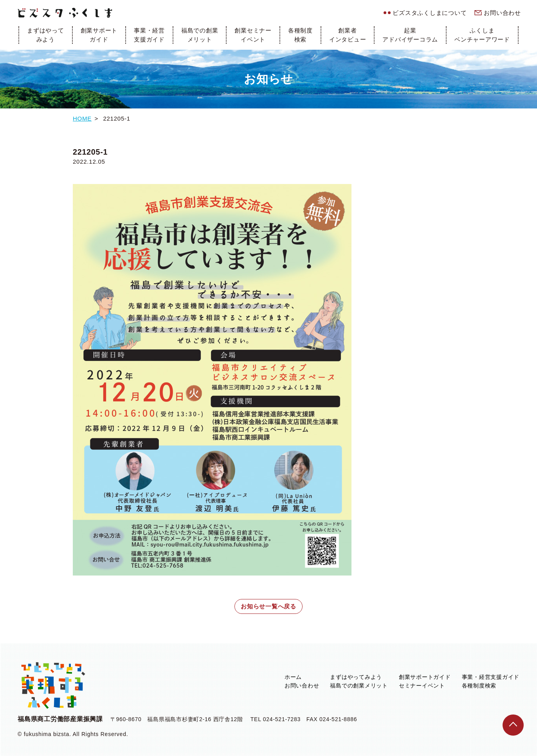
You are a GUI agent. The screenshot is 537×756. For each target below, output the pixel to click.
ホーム (293, 677)
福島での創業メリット (200, 35)
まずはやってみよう (46, 35)
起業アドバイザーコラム (410, 35)
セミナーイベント (422, 686)
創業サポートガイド (99, 35)
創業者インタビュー (348, 35)
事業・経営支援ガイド (149, 35)
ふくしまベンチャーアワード (482, 35)
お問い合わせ (502, 13)
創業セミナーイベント (253, 35)
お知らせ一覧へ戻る (268, 606)
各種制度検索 (300, 35)
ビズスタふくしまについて (430, 13)
